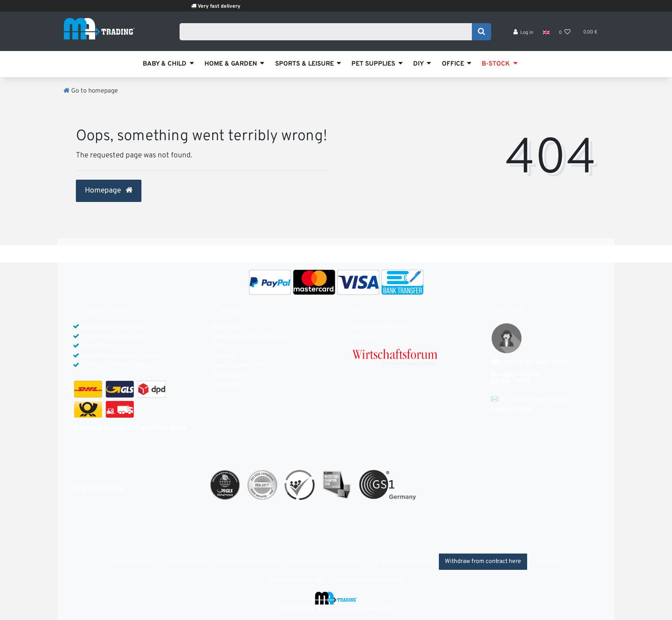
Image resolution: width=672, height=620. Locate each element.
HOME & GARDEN (231, 64)
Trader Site (228, 385)
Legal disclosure (132, 562)
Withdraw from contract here (483, 561)
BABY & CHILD (165, 64)
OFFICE (453, 64)
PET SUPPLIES (373, 64)
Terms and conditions (247, 562)
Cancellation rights (239, 366)
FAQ (218, 346)
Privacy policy (232, 375)
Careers (363, 337)
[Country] (546, 34)
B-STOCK (496, 64)
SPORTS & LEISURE (304, 64)
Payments (226, 327)
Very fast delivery (230, 6)
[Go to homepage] (91, 91)
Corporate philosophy (382, 327)
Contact (223, 356)
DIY (418, 64)
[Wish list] (565, 35)
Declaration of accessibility (327, 562)
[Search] (481, 33)
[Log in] (523, 35)
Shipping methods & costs (248, 337)
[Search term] (328, 33)
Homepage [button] (109, 191)
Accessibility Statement (370, 580)
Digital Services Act (295, 580)
